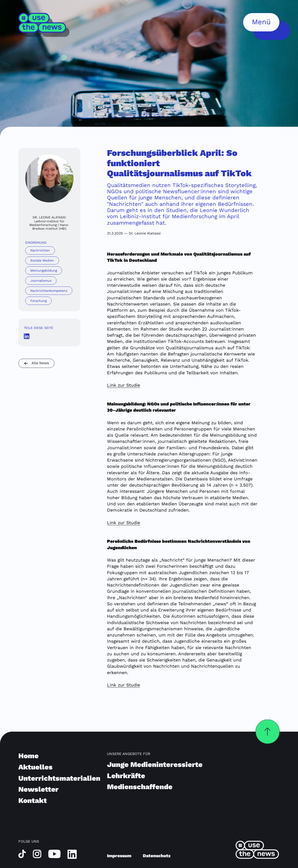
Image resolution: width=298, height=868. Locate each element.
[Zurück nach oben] (268, 732)
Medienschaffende (140, 787)
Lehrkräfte (126, 776)
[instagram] (37, 854)
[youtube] (54, 854)
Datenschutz (157, 856)
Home (28, 756)
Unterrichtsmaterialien (59, 778)
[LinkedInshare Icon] (27, 336)
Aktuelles (35, 767)
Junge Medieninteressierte (155, 765)
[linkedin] (72, 854)
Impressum (119, 856)
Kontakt (33, 800)
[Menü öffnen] (261, 22)
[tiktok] (22, 854)
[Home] (44, 25)
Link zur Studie (124, 385)
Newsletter (38, 789)
